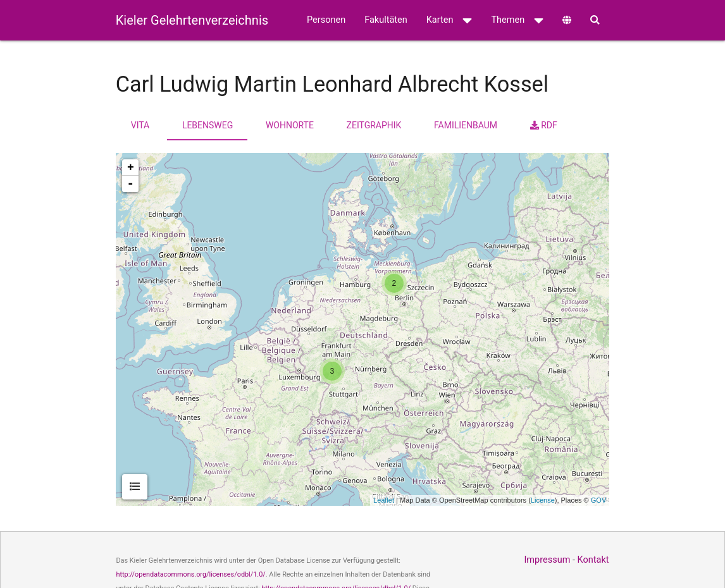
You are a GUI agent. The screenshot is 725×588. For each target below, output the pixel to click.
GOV (598, 500)
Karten (449, 20)
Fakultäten (386, 20)
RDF (544, 125)
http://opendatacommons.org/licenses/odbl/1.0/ (190, 574)
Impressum (547, 560)
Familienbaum (466, 125)
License (543, 500)
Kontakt (593, 560)
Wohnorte (290, 125)
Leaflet (384, 500)
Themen (517, 20)
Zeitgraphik (374, 125)
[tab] (135, 487)
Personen (326, 20)
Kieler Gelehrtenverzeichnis (192, 20)
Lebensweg (208, 125)
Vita (140, 125)
